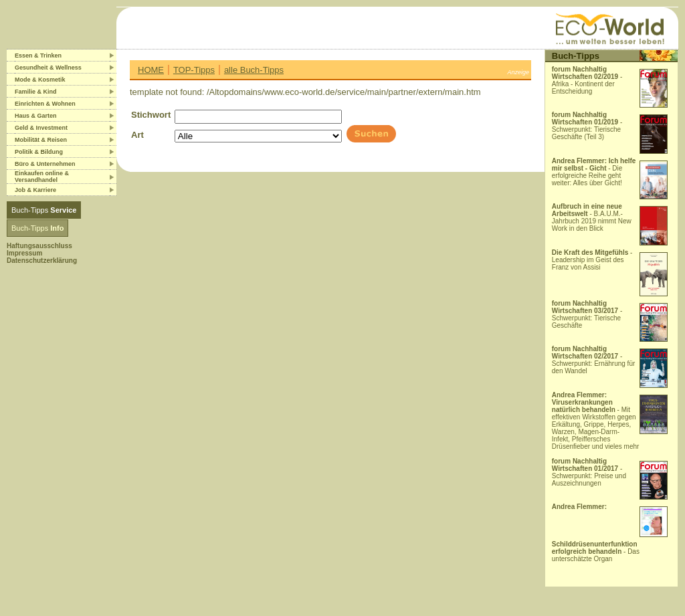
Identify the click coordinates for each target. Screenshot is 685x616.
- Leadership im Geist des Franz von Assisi (592, 260)
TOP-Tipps (194, 70)
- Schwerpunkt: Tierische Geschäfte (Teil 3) (587, 126)
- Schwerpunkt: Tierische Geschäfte (587, 314)
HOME (151, 70)
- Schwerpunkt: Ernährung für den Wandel (594, 360)
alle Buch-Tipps (254, 70)
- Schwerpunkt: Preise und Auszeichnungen (589, 472)
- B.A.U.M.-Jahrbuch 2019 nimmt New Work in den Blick (592, 217)
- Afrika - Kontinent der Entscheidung (587, 80)
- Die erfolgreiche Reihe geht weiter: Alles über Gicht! (594, 172)
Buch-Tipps (44, 210)
